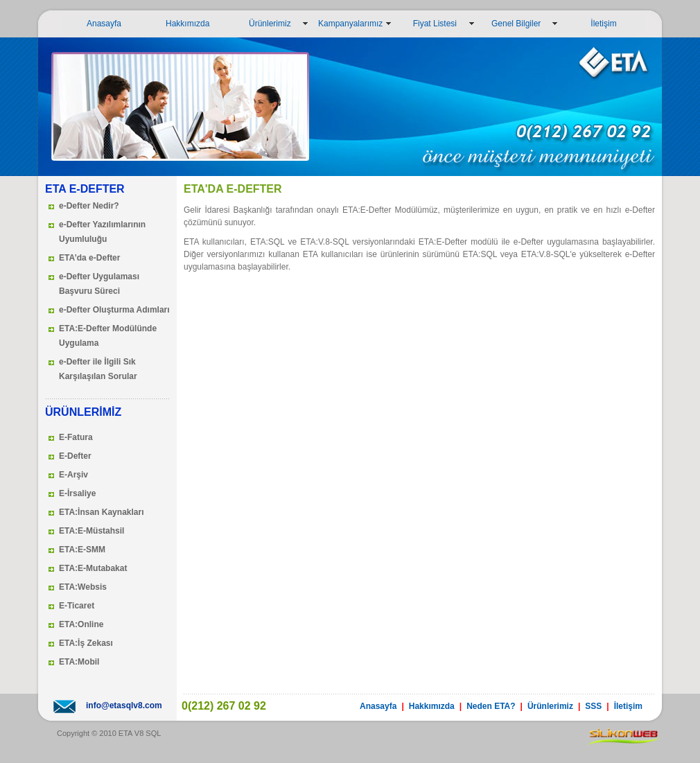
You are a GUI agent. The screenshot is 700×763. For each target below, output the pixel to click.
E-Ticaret (77, 606)
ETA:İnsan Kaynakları (101, 512)
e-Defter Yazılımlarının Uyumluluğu (102, 232)
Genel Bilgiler (513, 24)
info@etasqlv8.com (124, 705)
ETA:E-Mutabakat (93, 568)
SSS (593, 706)
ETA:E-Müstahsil (91, 531)
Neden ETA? (491, 706)
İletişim (592, 24)
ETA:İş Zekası (86, 643)
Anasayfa (95, 24)
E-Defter (75, 456)
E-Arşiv (73, 475)
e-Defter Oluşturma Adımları (114, 310)
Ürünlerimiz (263, 24)
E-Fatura (76, 437)
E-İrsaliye (77, 493)
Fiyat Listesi (429, 24)
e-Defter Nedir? (89, 206)
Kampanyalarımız (350, 24)
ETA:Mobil (79, 662)
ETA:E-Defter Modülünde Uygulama (108, 336)
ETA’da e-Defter (89, 258)
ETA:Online (81, 624)
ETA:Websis (83, 587)
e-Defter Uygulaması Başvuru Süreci (99, 284)
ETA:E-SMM (82, 550)
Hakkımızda (181, 24)
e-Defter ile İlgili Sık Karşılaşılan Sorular (98, 369)
